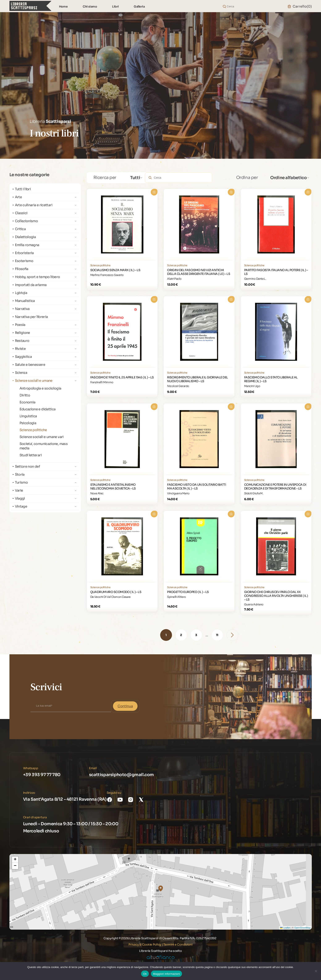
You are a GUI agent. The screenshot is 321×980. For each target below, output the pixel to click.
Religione (22, 333)
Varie (19, 490)
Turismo (21, 482)
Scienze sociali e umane (34, 381)
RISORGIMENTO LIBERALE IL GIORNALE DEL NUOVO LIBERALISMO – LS (197, 379)
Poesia (20, 325)
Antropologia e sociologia (40, 388)
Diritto (25, 395)
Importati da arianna (31, 285)
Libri (115, 7)
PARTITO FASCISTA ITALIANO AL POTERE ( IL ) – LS (276, 272)
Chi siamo (90, 7)
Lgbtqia (21, 293)
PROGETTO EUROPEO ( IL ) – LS (188, 592)
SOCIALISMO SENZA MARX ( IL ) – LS (115, 270)
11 (217, 635)
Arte (18, 197)
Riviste (20, 349)
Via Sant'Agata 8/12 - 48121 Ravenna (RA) (65, 799)
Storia (20, 474)
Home (63, 7)
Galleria (139, 7)
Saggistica (23, 357)
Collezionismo (26, 221)
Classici (21, 213)
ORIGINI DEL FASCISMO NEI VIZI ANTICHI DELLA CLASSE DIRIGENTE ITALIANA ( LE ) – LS (199, 272)
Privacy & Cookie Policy (145, 945)
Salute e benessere (30, 365)
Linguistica (28, 416)
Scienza (21, 373)
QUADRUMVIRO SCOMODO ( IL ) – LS (116, 592)
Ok (145, 974)
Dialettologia (25, 237)
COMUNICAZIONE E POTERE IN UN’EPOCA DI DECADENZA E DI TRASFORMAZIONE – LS (275, 487)
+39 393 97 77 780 (42, 775)
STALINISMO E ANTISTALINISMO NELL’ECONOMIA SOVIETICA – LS (113, 487)
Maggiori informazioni (167, 974)
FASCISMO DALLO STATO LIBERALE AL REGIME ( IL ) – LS (271, 379)
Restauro (22, 341)
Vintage (21, 506)
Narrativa (22, 309)
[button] (161, 888)
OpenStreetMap (303, 928)
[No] (316, 971)
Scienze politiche (33, 430)
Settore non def (27, 466)
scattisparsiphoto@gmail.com (121, 775)
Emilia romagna (27, 245)
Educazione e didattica (38, 409)
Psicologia (28, 423)
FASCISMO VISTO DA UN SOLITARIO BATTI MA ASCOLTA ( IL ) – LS (197, 487)
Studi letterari (31, 455)
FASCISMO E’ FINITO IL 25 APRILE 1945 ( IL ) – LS (122, 377)
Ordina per (247, 178)
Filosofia (22, 269)
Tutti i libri (23, 189)
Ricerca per (105, 178)
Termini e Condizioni (178, 945)
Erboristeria (24, 253)
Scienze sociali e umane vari (42, 437)
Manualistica (25, 301)
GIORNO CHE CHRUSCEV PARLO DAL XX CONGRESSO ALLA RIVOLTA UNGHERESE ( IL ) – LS (276, 596)
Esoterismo (24, 261)
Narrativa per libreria (31, 317)
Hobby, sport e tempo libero (37, 277)
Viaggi (20, 498)
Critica (20, 229)
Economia (28, 402)
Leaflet (285, 928)
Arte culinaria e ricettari (34, 205)
